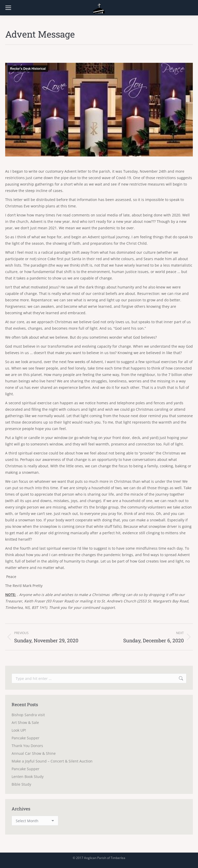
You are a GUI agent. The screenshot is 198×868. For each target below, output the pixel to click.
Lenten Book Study (28, 777)
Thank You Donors (27, 746)
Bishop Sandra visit (28, 715)
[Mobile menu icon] (8, 8)
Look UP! (19, 730)
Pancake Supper (26, 738)
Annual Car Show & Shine (34, 753)
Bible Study (21, 784)
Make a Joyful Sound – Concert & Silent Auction (52, 761)
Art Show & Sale (25, 722)
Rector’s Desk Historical (28, 69)
